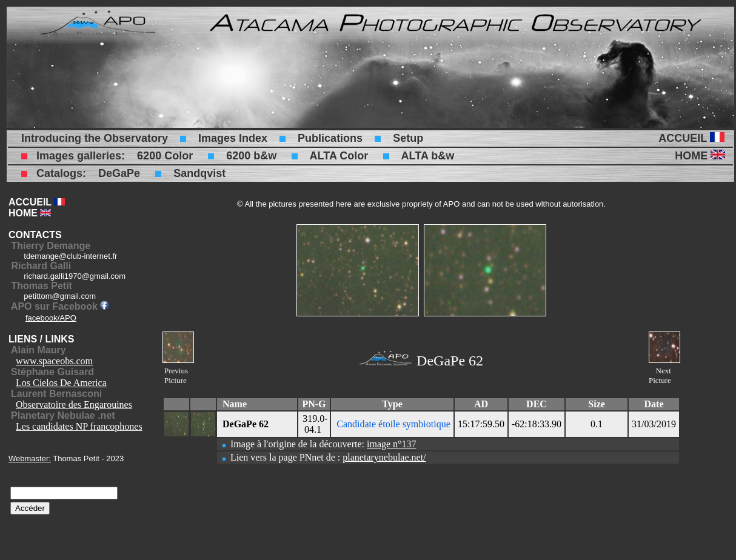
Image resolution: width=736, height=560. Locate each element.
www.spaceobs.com (54, 361)
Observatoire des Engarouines (74, 405)
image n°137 (392, 444)
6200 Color (165, 156)
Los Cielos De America (61, 383)
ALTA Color (339, 156)
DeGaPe (119, 173)
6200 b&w (251, 156)
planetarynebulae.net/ (384, 457)
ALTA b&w (428, 156)
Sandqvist (199, 173)
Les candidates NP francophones (79, 426)
